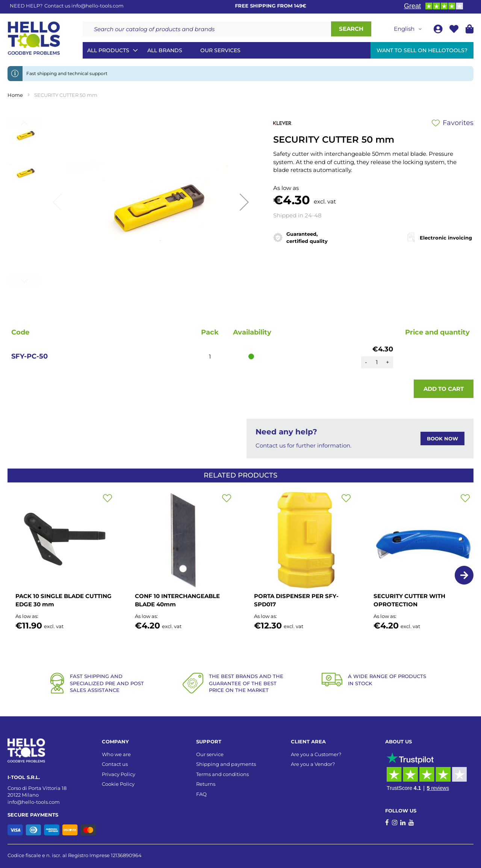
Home (15, 95)
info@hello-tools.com (98, 6)
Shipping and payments (226, 764)
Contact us (115, 764)
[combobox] (207, 29)
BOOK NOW (442, 439)
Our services (220, 50)
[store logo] (34, 38)
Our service (210, 754)
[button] (409, 29)
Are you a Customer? (316, 754)
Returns (206, 784)
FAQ (201, 794)
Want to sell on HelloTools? (422, 50)
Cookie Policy (118, 784)
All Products (108, 50)
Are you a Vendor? (313, 764)
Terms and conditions (222, 774)
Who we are (116, 754)
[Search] (351, 29)
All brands (165, 50)
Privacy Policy (119, 774)
